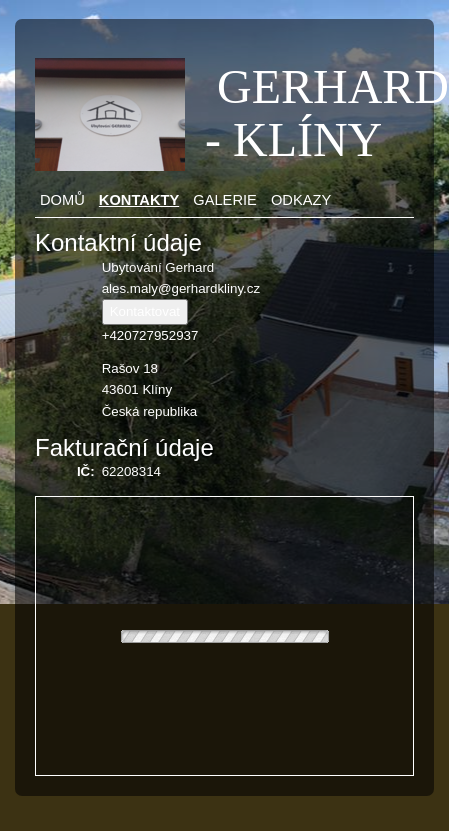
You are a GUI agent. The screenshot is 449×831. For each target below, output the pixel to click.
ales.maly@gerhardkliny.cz (181, 288)
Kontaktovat (145, 311)
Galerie (225, 200)
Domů (62, 200)
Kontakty (139, 200)
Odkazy (301, 200)
